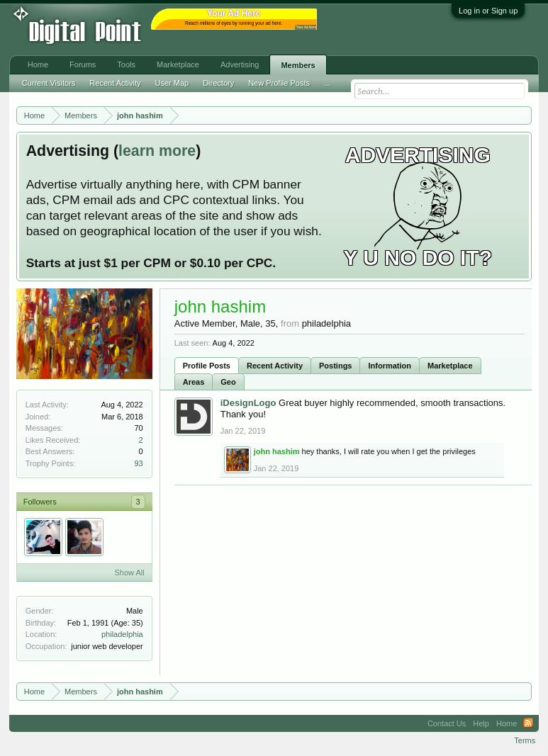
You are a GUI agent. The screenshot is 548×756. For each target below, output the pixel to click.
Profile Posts (207, 366)
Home (38, 64)
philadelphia (122, 634)
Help (481, 723)
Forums (83, 64)
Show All (130, 572)
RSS (528, 723)
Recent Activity (275, 366)
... (327, 83)
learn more (157, 151)
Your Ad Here (306, 27)
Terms (525, 740)
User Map (172, 83)
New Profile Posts (279, 83)
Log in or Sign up (488, 11)
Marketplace (450, 366)
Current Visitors (49, 83)
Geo (228, 382)
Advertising (240, 64)
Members (298, 65)
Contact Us (447, 723)
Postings (335, 366)
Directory (218, 83)
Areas (194, 382)
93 (138, 463)
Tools (126, 64)
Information (390, 366)
